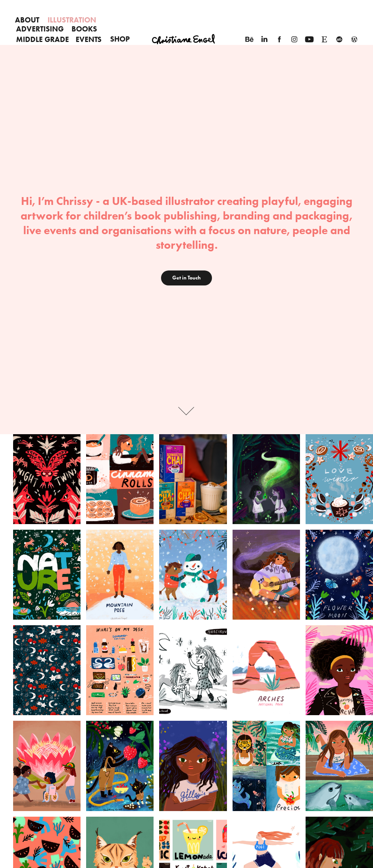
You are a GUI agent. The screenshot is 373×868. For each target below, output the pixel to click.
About (27, 20)
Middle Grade (43, 39)
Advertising (40, 29)
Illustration (72, 20)
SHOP (120, 39)
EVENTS (89, 39)
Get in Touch (186, 278)
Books (84, 29)
